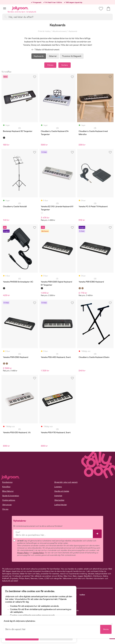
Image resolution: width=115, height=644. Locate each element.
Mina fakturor (8, 491)
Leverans (58, 487)
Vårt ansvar (7, 505)
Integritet (58, 496)
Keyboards (73, 31)
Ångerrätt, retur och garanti (66, 482)
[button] (5, 8)
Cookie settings (9, 500)
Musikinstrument (59, 31)
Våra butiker (59, 500)
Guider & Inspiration (11, 496)
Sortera (65, 65)
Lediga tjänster (61, 505)
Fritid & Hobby (44, 31)
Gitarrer (53, 56)
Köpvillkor (6, 487)
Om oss (5, 509)
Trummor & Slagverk (72, 56)
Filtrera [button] (50, 65)
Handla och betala (62, 491)
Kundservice (7, 482)
